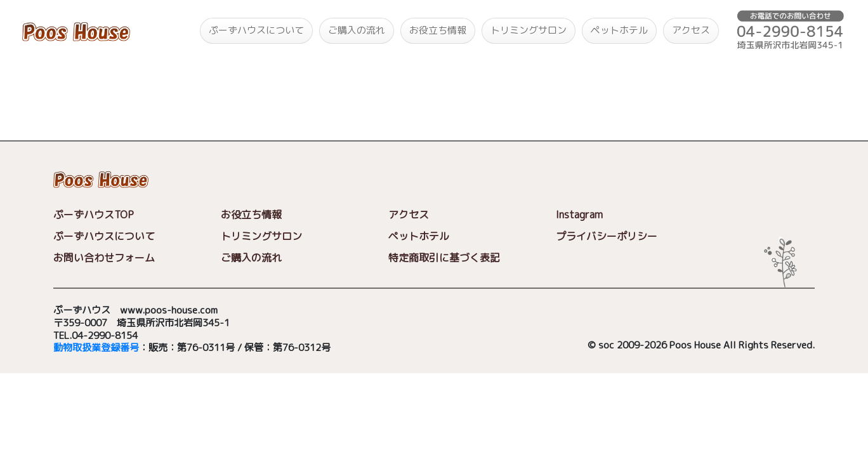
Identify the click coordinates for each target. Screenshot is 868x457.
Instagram (579, 215)
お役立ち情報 (438, 30)
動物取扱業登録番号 (96, 348)
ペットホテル (619, 30)
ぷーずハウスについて (256, 30)
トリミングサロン (529, 30)
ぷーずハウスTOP (94, 215)
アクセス (691, 30)
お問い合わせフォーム (104, 258)
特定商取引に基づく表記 (444, 258)
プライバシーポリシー (607, 236)
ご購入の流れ (357, 30)
